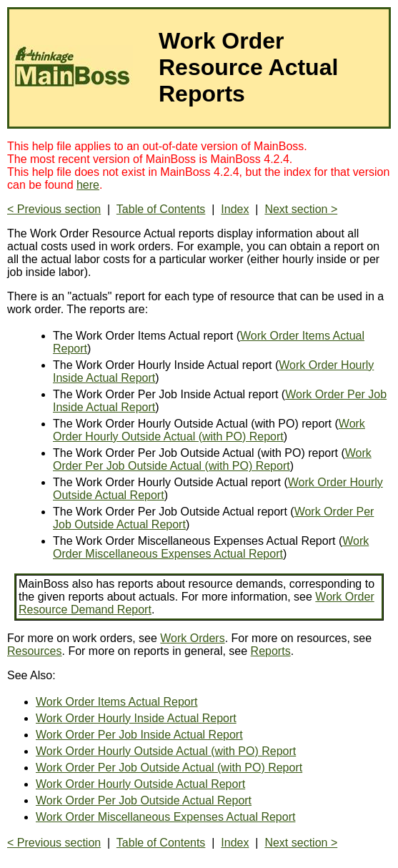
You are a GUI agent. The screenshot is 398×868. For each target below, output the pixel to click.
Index (235, 209)
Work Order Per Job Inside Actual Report (139, 735)
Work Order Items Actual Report (116, 702)
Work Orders (192, 638)
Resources (34, 651)
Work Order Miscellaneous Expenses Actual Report (211, 547)
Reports (271, 651)
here (88, 185)
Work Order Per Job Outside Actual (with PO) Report (212, 459)
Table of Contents (161, 209)
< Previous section (54, 209)
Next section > (301, 209)
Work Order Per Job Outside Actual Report (144, 800)
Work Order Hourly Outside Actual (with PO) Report (209, 430)
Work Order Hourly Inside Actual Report (136, 718)
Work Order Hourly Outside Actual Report (140, 784)
